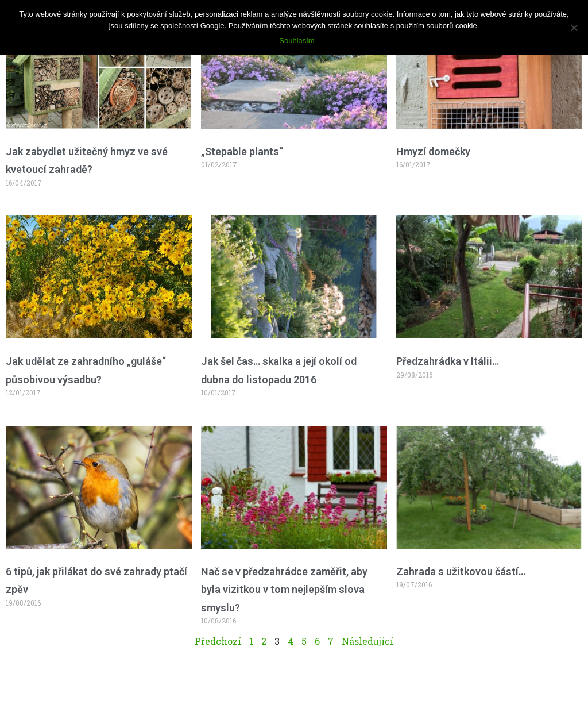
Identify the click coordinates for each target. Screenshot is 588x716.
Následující (367, 641)
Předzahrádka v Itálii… (448, 361)
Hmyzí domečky (433, 151)
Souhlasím (297, 41)
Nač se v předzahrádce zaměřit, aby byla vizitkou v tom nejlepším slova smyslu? (284, 590)
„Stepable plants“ (242, 151)
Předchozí (218, 641)
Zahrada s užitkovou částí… (461, 571)
